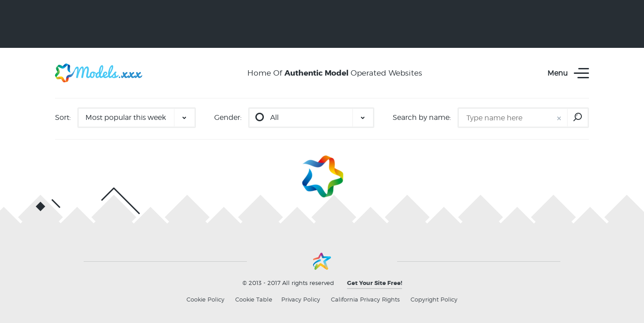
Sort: (63, 117)
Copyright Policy (434, 299)
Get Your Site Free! (375, 283)
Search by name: (422, 117)
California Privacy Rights (365, 299)
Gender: (228, 117)
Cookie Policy (205, 299)
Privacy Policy (301, 299)
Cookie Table (254, 299)
